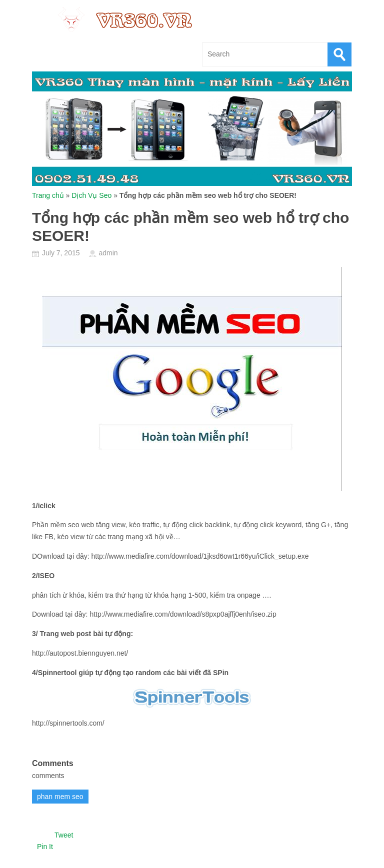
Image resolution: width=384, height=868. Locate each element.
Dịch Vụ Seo (91, 195)
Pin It (45, 847)
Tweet (64, 835)
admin (108, 253)
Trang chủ (48, 195)
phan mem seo (60, 797)
